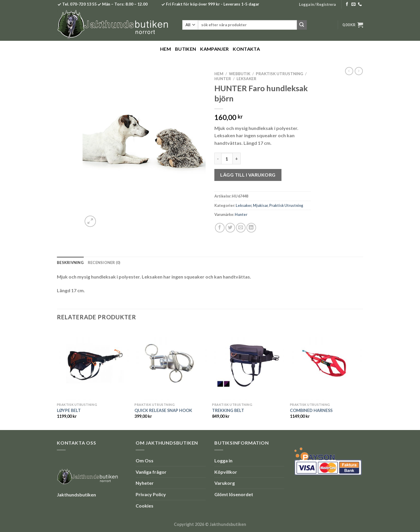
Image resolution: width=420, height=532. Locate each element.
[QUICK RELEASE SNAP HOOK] (170, 364)
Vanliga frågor (151, 472)
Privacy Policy (151, 494)
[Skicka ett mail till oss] (353, 5)
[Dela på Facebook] (220, 228)
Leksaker (246, 79)
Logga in (223, 460)
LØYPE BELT (69, 410)
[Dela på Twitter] (230, 228)
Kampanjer (214, 49)
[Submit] (302, 25)
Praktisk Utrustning (279, 74)
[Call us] (360, 5)
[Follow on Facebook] (347, 5)
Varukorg (225, 483)
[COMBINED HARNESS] (326, 364)
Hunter (223, 79)
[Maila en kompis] (241, 228)
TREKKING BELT (228, 410)
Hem (166, 49)
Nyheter (145, 483)
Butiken (185, 49)
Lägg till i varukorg (248, 175)
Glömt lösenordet (234, 494)
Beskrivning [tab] (70, 263)
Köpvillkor (226, 472)
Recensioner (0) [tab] (104, 263)
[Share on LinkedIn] (251, 228)
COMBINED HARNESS (311, 410)
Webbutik (240, 74)
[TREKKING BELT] (248, 364)
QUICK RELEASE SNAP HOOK (163, 410)
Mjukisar (260, 205)
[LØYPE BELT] (93, 364)
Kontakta (246, 49)
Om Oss (145, 460)
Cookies (145, 506)
